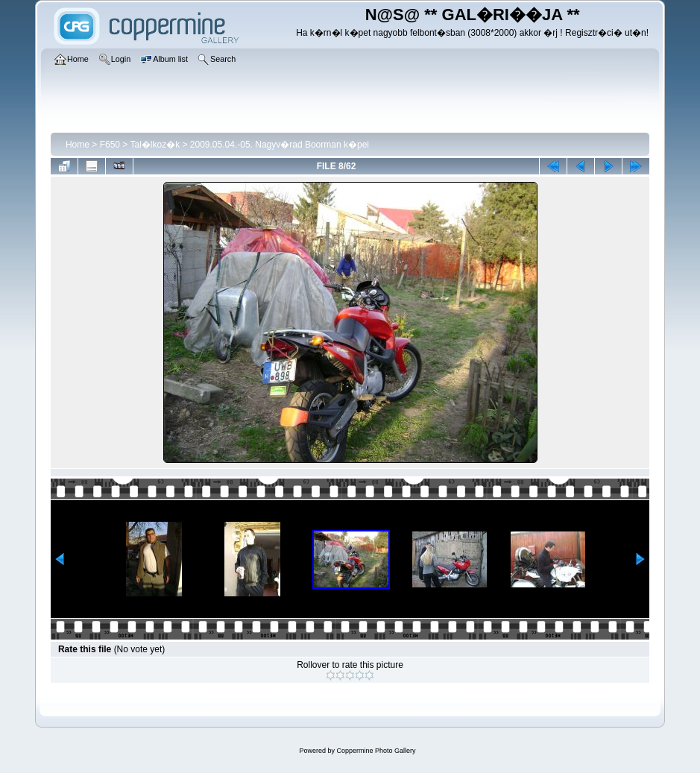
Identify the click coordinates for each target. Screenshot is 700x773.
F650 (110, 145)
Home (78, 145)
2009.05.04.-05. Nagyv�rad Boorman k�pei (280, 145)
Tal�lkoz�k (155, 145)
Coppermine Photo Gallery (376, 751)
